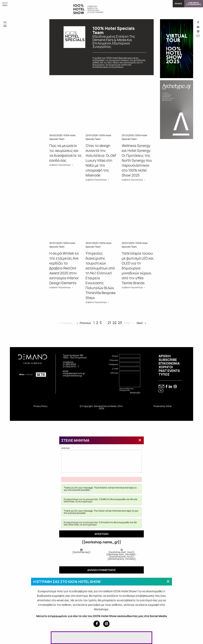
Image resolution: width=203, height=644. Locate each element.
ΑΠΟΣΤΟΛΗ (102, 534)
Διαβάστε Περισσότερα (60, 165)
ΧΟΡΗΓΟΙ (166, 367)
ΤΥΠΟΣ (164, 374)
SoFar (169, 406)
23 (120, 323)
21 (109, 323)
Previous (85, 323)
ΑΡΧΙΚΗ (165, 356)
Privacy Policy (40, 406)
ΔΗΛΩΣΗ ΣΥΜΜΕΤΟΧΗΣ (101, 570)
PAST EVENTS (169, 371)
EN (5, 22)
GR (5, 26)
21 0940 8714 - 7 (71, 367)
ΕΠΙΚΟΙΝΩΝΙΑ (169, 363)
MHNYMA (101, 460)
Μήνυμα (114, 373)
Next (140, 323)
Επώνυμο (114, 360)
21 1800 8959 (69, 364)
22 (115, 323)
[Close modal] (140, 440)
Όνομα (115, 356)
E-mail (115, 369)
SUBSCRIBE (168, 360)
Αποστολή (135, 393)
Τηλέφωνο (113, 364)
